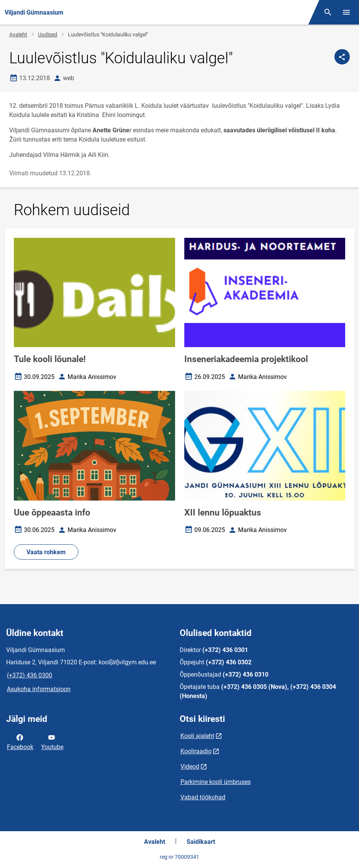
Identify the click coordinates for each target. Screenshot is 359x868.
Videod (190, 767)
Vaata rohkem (46, 552)
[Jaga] (342, 57)
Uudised (48, 35)
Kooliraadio (196, 751)
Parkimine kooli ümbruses (216, 782)
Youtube (52, 741)
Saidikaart (201, 842)
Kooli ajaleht (197, 736)
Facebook (20, 741)
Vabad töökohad (203, 797)
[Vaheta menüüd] (346, 12)
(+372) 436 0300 (30, 675)
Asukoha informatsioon (39, 689)
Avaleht (18, 35)
